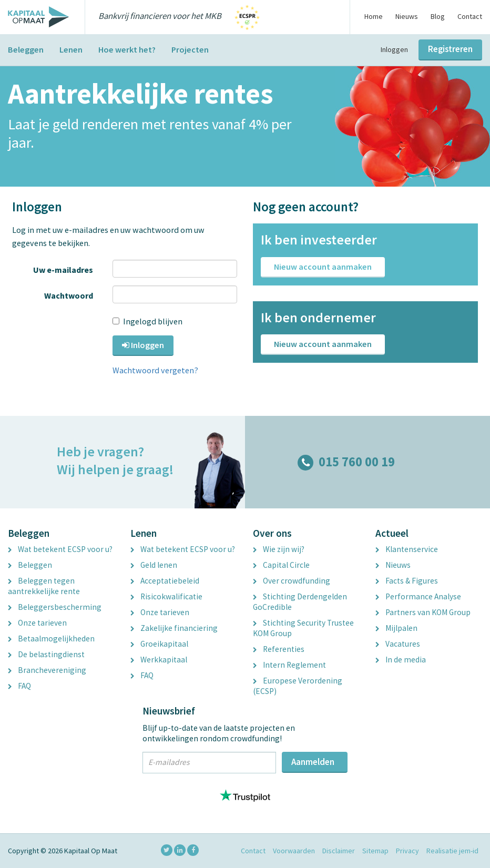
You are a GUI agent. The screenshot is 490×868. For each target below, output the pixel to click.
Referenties (279, 649)
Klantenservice (407, 549)
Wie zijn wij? (279, 549)
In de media (401, 660)
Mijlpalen (396, 628)
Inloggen (394, 49)
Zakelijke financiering (174, 628)
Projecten (190, 49)
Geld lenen (154, 565)
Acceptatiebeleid (165, 581)
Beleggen (26, 49)
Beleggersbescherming (55, 607)
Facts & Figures (407, 581)
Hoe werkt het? (127, 49)
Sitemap (375, 851)
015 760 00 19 (346, 462)
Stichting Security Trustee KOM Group (303, 628)
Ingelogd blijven (149, 321)
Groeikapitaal (159, 644)
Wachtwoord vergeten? (155, 370)
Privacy (407, 851)
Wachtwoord (70, 295)
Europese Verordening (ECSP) (298, 686)
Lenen (71, 49)
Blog (438, 16)
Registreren (450, 49)
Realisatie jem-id (452, 851)
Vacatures (398, 644)
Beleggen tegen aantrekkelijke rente (44, 586)
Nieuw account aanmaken (323, 267)
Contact (470, 16)
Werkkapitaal (159, 660)
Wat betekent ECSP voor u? (60, 549)
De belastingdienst (46, 654)
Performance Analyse (418, 596)
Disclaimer (339, 851)
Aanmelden (313, 762)
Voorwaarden (294, 851)
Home (374, 16)
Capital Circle (281, 565)
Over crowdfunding (292, 581)
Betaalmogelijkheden (51, 639)
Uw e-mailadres (65, 270)
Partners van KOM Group (423, 612)
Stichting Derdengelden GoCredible (300, 602)
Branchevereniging (47, 670)
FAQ (19, 686)
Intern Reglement (289, 665)
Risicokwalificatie (166, 596)
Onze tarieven (37, 623)
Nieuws (407, 16)
